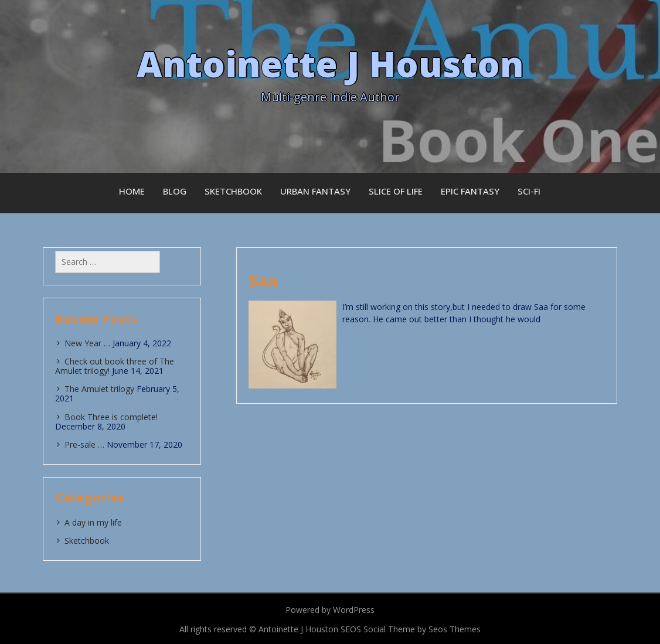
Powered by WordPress (330, 610)
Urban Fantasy (315, 191)
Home (132, 191)
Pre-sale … (84, 444)
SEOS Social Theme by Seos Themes (411, 629)
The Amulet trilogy (99, 389)
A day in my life (93, 522)
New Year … (87, 343)
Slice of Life (396, 191)
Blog (175, 191)
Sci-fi (529, 191)
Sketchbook (233, 191)
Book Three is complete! (111, 417)
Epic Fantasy (470, 191)
